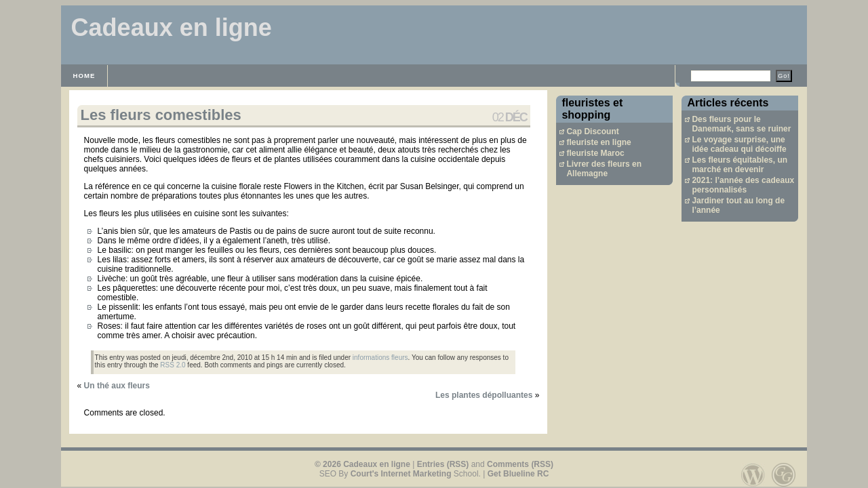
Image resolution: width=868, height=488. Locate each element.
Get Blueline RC (518, 474)
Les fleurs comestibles (161, 115)
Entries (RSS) (443, 464)
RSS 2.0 (173, 365)
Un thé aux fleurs (117, 386)
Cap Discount (592, 131)
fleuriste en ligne (598, 142)
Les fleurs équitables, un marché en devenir (739, 165)
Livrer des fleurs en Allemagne (604, 169)
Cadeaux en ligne (172, 27)
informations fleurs (380, 358)
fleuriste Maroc (595, 153)
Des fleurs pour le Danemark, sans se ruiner (741, 124)
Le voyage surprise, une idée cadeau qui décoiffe (739, 144)
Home (84, 76)
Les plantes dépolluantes (484, 395)
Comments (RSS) (520, 464)
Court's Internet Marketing (401, 474)
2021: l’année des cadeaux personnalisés (743, 185)
